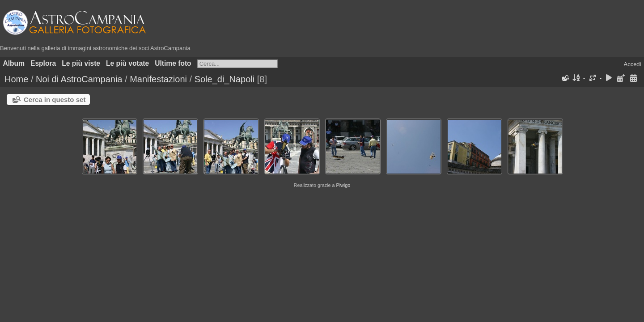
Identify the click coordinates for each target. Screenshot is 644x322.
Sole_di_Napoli (225, 79)
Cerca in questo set (55, 100)
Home (16, 79)
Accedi (632, 64)
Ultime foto (173, 63)
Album (14, 63)
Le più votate (127, 63)
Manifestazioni (158, 79)
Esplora (43, 63)
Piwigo (343, 185)
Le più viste (81, 63)
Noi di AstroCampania (79, 79)
